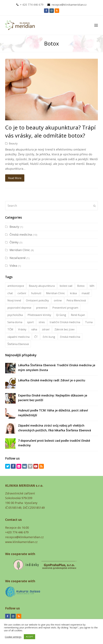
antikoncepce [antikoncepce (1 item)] (16, 286)
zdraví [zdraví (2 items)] (46, 329)
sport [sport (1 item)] (30, 322)
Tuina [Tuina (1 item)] (89, 322)
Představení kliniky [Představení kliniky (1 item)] (39, 315)
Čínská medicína (21, 235)
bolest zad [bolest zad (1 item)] (66, 286)
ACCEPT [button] (29, 637)
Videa (13, 266)
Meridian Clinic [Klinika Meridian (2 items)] (56, 293)
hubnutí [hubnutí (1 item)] (36, 293)
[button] (96, 25)
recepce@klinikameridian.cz (69, 5)
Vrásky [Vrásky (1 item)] (22, 329)
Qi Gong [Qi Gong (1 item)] (61, 315)
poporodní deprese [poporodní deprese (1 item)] (19, 308)
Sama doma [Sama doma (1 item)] (15, 322)
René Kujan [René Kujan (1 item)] (78, 315)
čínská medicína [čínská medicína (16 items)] (70, 337)
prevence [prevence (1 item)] (42, 308)
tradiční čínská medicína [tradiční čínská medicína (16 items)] (65, 322)
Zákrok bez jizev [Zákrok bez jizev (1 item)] (64, 329)
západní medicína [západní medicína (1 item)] (18, 337)
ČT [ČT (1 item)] (36, 337)
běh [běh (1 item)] (92, 286)
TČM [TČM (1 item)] (10, 329)
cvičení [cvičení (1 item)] (22, 293)
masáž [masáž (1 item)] (86, 293)
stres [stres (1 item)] (42, 322)
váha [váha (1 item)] (34, 329)
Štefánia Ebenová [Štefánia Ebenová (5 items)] (18, 344)
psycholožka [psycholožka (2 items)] (15, 315)
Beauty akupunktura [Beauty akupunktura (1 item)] (42, 286)
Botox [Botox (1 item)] (81, 286)
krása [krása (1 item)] (73, 293)
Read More (15, 178)
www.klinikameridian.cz (21, 542)
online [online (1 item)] (58, 300)
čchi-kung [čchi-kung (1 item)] (49, 337)
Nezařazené (18, 258)
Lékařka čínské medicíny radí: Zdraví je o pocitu (52, 380)
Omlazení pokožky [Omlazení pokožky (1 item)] (37, 300)
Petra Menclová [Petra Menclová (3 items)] (76, 300)
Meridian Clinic (20, 250)
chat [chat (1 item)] (10, 293)
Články (14, 242)
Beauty (13, 143)
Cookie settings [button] (13, 637)
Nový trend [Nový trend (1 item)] (14, 300)
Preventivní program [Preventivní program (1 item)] (65, 308)
